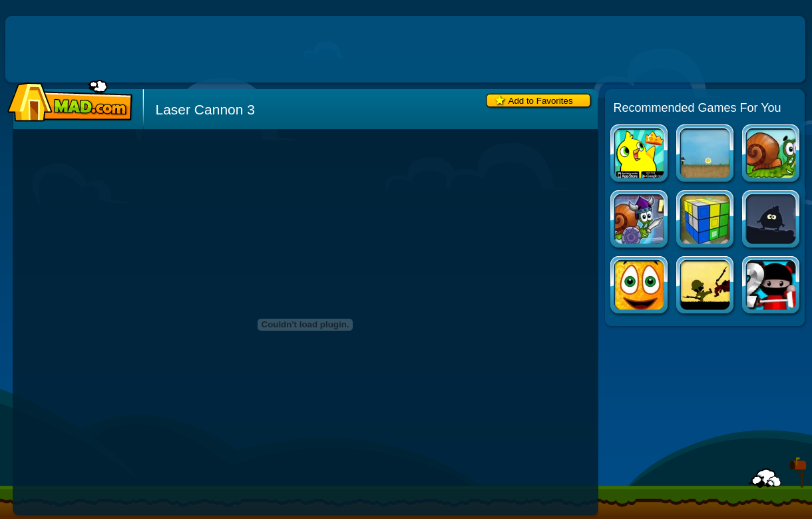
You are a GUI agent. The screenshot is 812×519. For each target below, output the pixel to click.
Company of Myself (706, 155)
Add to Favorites (541, 101)
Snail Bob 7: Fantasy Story (640, 221)
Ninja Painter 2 (772, 286)
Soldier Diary (706, 286)
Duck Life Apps (640, 155)
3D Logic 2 (706, 221)
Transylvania (772, 221)
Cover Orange (640, 286)
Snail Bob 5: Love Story (772, 155)
